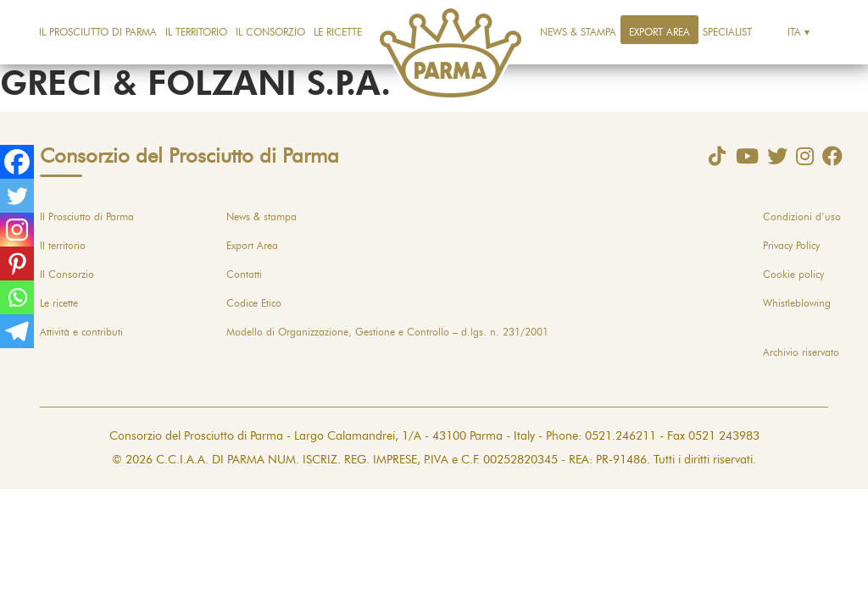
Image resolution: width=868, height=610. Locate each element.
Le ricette (338, 32)
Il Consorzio (270, 32)
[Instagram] (17, 230)
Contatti (244, 274)
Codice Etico (254, 303)
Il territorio (196, 32)
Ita (794, 32)
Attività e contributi (81, 332)
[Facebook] (17, 162)
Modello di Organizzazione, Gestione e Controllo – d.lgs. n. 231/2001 (387, 332)
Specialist (727, 32)
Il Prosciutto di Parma (98, 32)
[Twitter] (17, 196)
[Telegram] (17, 331)
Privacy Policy (791, 246)
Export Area (659, 32)
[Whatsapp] (17, 297)
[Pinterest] (17, 263)
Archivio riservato (801, 352)
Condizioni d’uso (802, 217)
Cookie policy (793, 274)
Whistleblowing (797, 303)
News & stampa (578, 32)
